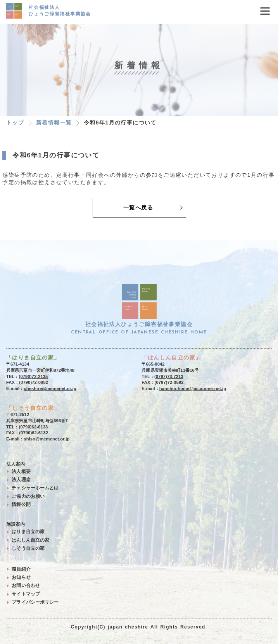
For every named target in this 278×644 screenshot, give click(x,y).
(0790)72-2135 (34, 376)
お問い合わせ (26, 585)
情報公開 (21, 504)
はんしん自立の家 (30, 540)
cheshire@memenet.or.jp (50, 388)
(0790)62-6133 (34, 427)
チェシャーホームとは (35, 488)
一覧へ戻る (138, 207)
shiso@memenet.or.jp (47, 439)
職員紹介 (21, 569)
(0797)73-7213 (169, 376)
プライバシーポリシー (35, 602)
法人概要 (21, 471)
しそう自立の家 (28, 548)
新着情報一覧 (54, 123)
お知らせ (21, 577)
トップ (15, 123)
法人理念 (21, 480)
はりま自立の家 (28, 532)
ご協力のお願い (28, 496)
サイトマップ (26, 594)
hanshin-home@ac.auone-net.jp (193, 388)
